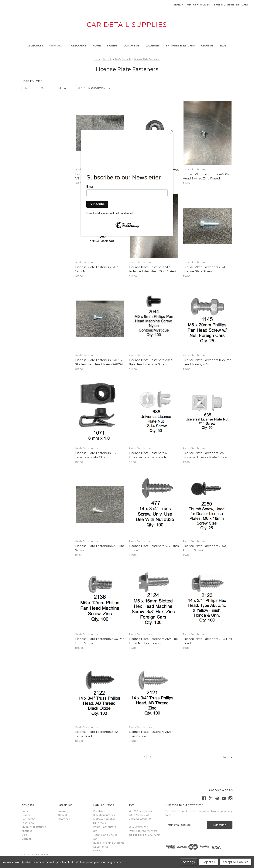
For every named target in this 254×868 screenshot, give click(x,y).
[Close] (172, 131)
